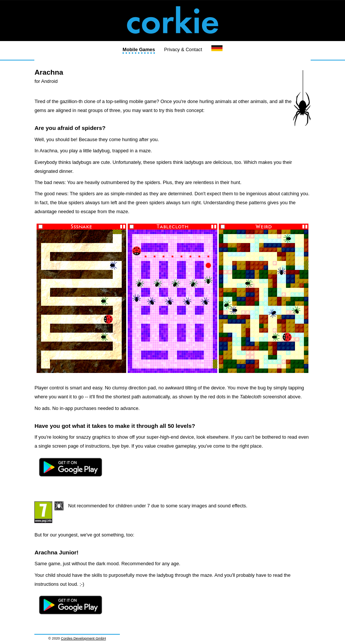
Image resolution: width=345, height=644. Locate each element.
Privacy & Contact (183, 49)
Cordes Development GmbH (83, 638)
